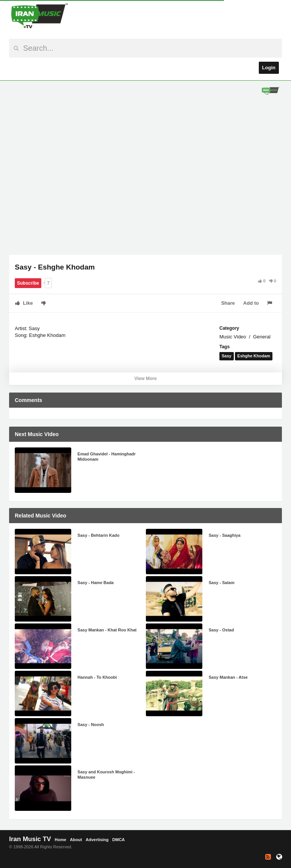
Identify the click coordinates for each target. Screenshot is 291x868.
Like (24, 303)
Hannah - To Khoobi (97, 677)
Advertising (97, 840)
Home (60, 840)
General (262, 337)
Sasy (227, 356)
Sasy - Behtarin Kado (99, 535)
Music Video (233, 337)
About (76, 840)
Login (269, 68)
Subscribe (28, 283)
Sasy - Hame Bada (96, 583)
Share (228, 303)
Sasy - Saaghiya (225, 535)
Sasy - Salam (222, 583)
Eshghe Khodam (254, 356)
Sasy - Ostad (221, 630)
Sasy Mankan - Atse (228, 677)
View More (145, 379)
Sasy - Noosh (91, 725)
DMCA (118, 840)
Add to (251, 303)
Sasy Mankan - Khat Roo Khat (107, 630)
